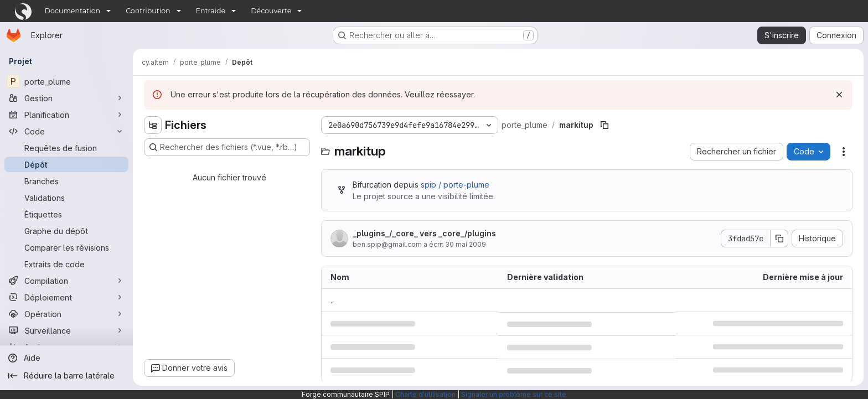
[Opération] (66, 314)
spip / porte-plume (455, 185)
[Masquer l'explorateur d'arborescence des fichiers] (153, 125)
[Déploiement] (66, 297)
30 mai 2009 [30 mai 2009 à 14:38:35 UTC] (466, 244)
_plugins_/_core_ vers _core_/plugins (424, 233)
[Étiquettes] (66, 214)
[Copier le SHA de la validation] (779, 239)
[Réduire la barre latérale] (66, 376)
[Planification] (66, 115)
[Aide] (66, 358)
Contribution (148, 11)
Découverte (271, 11)
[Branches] (66, 181)
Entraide (211, 11)
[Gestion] (66, 98)
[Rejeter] (839, 95)
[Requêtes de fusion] (66, 148)
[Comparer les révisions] (66, 247)
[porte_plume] (66, 81)
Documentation (73, 11)
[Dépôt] (66, 164)
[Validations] (66, 198)
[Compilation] (66, 281)
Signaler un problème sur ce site (514, 394)
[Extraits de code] (66, 264)
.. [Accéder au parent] (332, 300)
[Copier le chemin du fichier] (604, 125)
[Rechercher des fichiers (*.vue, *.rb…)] (227, 147)
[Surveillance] (66, 330)
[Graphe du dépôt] (66, 231)
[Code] (66, 131)
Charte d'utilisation (425, 394)
